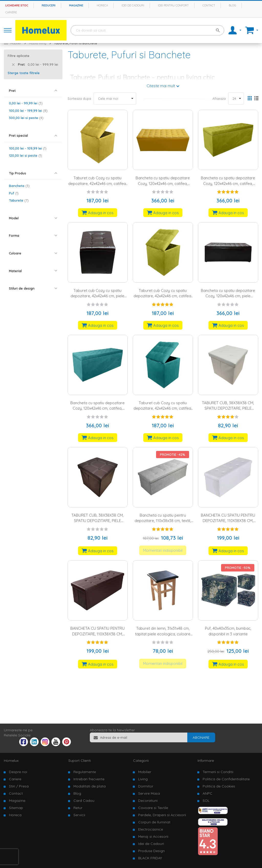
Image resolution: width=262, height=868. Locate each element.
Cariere (11, 12)
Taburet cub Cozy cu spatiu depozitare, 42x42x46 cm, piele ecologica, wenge (97, 296)
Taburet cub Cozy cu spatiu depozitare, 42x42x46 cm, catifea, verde (163, 408)
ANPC (208, 793)
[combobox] (147, 30)
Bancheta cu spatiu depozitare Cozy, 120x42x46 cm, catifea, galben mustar (163, 183)
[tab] (33, 91)
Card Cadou (84, 801)
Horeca (102, 5)
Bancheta (19, 186)
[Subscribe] (201, 737)
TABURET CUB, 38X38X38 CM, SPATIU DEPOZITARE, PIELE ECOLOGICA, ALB (228, 408)
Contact (209, 5)
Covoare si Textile (153, 808)
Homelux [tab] (11, 761)
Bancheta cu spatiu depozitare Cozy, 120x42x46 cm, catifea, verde (97, 408)
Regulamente (85, 772)
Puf (14, 193)
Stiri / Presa (19, 786)
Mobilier (16, 43)
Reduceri (49, 5)
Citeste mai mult (161, 86)
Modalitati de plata (90, 786)
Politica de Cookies (219, 786)
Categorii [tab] (141, 761)
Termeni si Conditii (218, 772)
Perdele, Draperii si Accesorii (162, 815)
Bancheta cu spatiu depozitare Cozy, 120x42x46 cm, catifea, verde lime (228, 183)
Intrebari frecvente (89, 779)
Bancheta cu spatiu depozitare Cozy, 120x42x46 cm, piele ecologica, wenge (228, 296)
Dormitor (146, 786)
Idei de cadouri (133, 5)
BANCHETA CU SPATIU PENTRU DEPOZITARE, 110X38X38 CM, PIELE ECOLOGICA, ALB (228, 521)
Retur (78, 808)
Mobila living (38, 43)
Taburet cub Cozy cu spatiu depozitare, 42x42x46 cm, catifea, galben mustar (97, 183)
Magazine (76, 5)
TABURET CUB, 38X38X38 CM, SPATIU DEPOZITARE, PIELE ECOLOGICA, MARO (97, 521)
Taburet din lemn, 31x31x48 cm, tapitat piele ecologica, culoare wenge (163, 634)
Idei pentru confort (173, 5)
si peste (26, 118)
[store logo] (41, 30)
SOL (206, 801)
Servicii (79, 815)
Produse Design (151, 851)
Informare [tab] (206, 761)
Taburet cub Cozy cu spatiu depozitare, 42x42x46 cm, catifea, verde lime (163, 296)
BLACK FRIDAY (150, 858)
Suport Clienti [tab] (80, 761)
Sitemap (16, 808)
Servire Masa (149, 793)
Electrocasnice (151, 829)
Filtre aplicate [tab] (19, 56)
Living (143, 779)
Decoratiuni (148, 801)
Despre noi (18, 772)
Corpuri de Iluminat (154, 822)
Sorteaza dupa (79, 98)
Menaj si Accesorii (153, 836)
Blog (232, 5)
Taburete (19, 200)
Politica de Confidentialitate (226, 779)
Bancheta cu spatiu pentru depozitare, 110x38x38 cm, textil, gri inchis (163, 521)
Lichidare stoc (17, 5)
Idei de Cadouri (151, 844)
